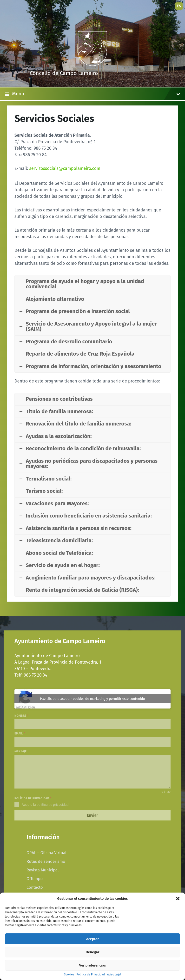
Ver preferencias (93, 965)
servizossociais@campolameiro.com (65, 168)
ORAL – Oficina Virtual (46, 853)
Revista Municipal (43, 870)
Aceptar (92, 939)
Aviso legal (114, 975)
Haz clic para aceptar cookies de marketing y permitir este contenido (92, 699)
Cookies (69, 975)
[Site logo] (92, 64)
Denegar (93, 952)
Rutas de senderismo (46, 861)
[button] (178, 899)
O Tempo (35, 879)
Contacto (35, 887)
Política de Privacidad (90, 975)
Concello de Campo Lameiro (64, 73)
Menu (92, 94)
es (179, 6)
